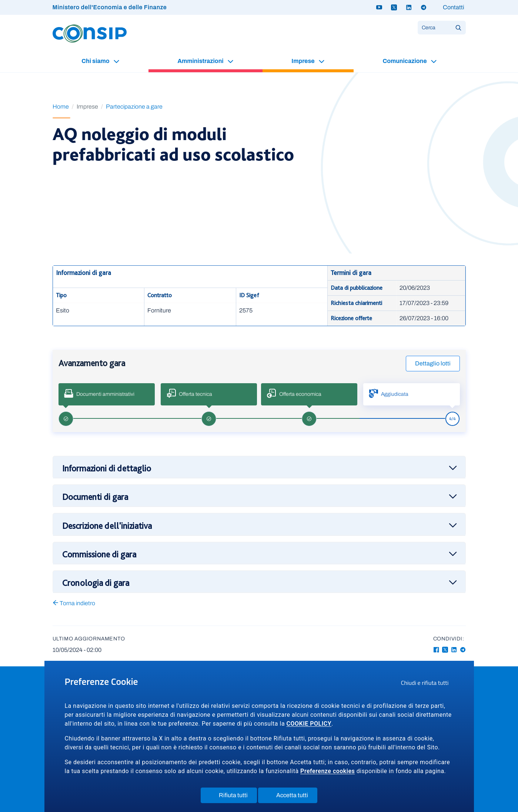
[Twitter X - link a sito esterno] (394, 7)
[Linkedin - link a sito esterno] (409, 7)
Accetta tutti (292, 797)
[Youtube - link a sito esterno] (379, 7)
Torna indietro (74, 603)
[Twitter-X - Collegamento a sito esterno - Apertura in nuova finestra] (445, 650)
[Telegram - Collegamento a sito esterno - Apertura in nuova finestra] (463, 650)
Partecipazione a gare (134, 107)
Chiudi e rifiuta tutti (427, 684)
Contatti (454, 7)
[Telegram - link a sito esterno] (424, 7)
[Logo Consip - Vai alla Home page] (90, 33)
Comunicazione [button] (405, 61)
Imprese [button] (303, 61)
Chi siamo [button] (96, 61)
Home (61, 107)
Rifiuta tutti (233, 797)
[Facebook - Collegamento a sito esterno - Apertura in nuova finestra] (436, 650)
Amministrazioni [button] (201, 61)
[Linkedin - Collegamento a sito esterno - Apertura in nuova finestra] (454, 650)
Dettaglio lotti (433, 363)
